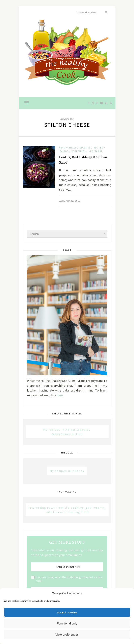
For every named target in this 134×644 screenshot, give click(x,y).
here (60, 395)
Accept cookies (67, 612)
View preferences (67, 634)
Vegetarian (96, 151)
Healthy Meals (68, 148)
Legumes (85, 148)
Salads (64, 151)
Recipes (98, 148)
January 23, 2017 (70, 201)
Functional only (67, 623)
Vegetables (79, 151)
